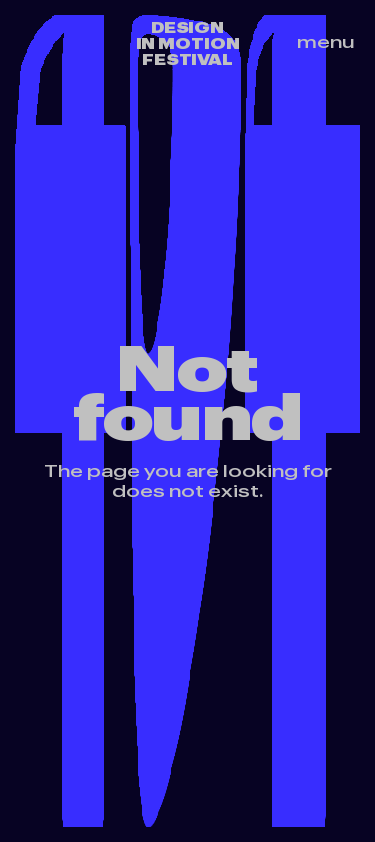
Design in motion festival (188, 44)
